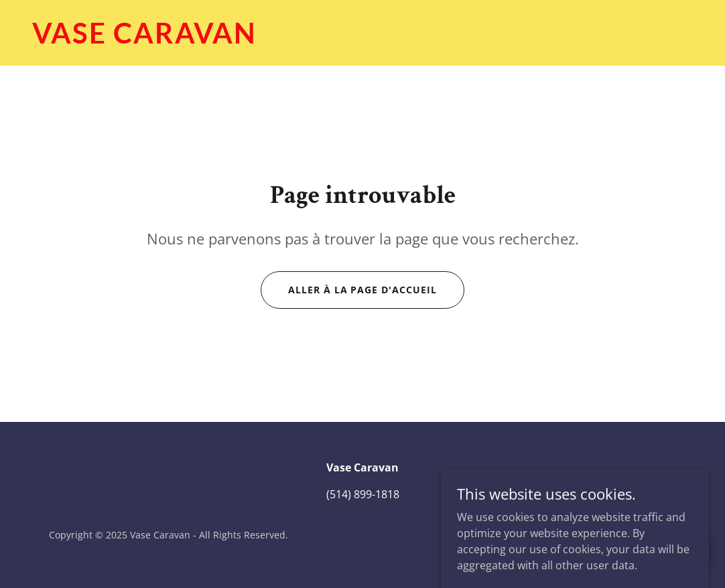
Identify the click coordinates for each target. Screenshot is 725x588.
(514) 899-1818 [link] (363, 494)
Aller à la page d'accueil (363, 290)
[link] (362, 40)
